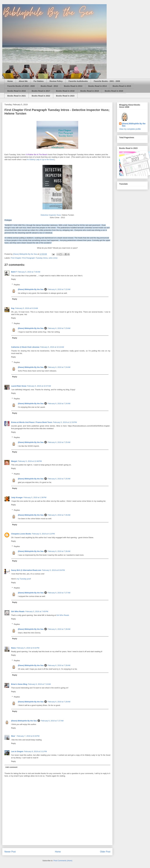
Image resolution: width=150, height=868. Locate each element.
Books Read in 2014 (97, 86)
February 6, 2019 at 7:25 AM (59, 442)
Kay (13, 308)
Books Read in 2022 (41, 96)
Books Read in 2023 (65, 96)
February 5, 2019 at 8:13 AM (27, 308)
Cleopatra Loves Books (21, 534)
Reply (13, 279)
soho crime (53, 258)
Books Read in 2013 (73, 86)
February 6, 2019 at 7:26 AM (59, 515)
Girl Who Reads (18, 611)
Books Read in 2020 (114, 91)
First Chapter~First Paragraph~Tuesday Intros (29, 258)
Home (10, 81)
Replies (17, 284)
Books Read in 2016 (17, 91)
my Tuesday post (24, 579)
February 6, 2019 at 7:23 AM (59, 328)
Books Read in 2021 (17, 96)
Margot (14, 461)
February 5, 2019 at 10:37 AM (39, 386)
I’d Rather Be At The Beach (37, 155)
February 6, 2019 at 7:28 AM (59, 629)
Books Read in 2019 (90, 91)
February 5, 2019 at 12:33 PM (65, 422)
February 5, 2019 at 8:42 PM (28, 648)
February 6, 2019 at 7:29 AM (59, 702)
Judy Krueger (17, 497)
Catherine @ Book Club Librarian (25, 347)
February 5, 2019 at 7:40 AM (29, 272)
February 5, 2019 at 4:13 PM (43, 534)
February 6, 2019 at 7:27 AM (59, 593)
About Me (23, 81)
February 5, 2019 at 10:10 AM (52, 347)
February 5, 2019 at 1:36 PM (35, 497)
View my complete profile (130, 129)
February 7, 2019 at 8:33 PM (28, 736)
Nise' (13, 736)
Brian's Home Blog (19, 684)
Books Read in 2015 (122, 86)
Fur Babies (39, 81)
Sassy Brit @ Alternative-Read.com (26, 570)
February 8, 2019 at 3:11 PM (35, 751)
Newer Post (10, 852)
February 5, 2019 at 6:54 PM (53, 570)
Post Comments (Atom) (63, 861)
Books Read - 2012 (49, 86)
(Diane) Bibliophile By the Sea (31, 289)
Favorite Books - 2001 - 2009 (107, 81)
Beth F (14, 272)
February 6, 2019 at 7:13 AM (39, 684)
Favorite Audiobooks (78, 81)
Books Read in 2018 (65, 91)
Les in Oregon (17, 751)
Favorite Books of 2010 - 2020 (21, 86)
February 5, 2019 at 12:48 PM (30, 461)
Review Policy (56, 81)
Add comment (11, 767)
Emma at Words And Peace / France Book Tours (32, 422)
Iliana (13, 648)
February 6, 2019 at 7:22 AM (59, 289)
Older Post (105, 852)
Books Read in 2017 (41, 91)
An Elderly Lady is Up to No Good (40, 160)
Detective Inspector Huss (51, 215)
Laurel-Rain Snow (19, 386)
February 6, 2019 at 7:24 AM (59, 367)
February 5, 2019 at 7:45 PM (37, 611)
